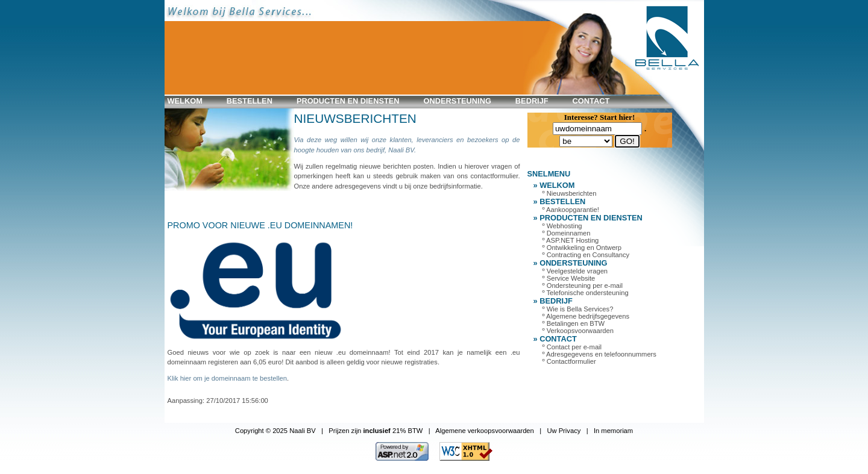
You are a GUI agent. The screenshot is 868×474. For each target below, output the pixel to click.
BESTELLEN (250, 101)
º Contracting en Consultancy (586, 255)
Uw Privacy (564, 431)
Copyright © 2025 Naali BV (275, 431)
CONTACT (591, 101)
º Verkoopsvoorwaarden (578, 331)
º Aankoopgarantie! (571, 210)
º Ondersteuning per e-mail (583, 285)
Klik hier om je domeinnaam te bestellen (227, 378)
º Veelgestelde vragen (575, 271)
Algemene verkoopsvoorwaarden (485, 431)
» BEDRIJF (553, 301)
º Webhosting (562, 226)
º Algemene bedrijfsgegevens (586, 316)
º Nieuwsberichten (570, 193)
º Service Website (569, 278)
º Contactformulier (569, 361)
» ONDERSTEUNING (571, 263)
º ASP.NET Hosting (571, 240)
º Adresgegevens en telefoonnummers (599, 354)
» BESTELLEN (560, 201)
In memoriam (613, 431)
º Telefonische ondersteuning (586, 293)
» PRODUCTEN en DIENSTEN (588, 218)
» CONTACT (555, 339)
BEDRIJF (532, 101)
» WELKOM (554, 185)
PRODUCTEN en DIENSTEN (348, 101)
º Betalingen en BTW (574, 323)
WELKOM (185, 101)
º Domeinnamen (567, 233)
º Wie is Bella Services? (578, 309)
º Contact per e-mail (572, 347)
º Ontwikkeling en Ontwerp (582, 248)
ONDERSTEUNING (458, 101)
